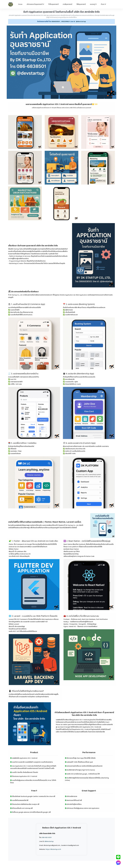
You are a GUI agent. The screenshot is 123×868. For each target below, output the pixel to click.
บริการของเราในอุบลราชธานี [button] (35, 4)
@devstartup (81, 22)
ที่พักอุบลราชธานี (81, 4)
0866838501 (56, 22)
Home (20, 4)
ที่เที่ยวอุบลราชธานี (53, 4)
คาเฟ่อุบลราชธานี (68, 4)
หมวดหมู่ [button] (93, 4)
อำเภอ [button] (103, 4)
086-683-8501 (47, 837)
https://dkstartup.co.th (53, 849)
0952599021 (66, 22)
